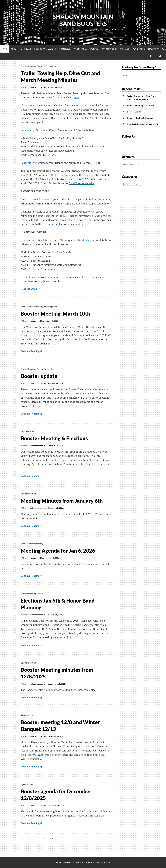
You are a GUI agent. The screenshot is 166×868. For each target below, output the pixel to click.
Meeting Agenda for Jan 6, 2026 (58, 551)
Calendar (26, 49)
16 (44, 838)
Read (31, 289)
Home (5, 49)
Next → (53, 838)
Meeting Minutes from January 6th (62, 501)
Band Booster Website (81, 183)
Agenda (24, 307)
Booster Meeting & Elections (54, 438)
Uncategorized (51, 307)
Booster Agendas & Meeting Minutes (52, 49)
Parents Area (80, 49)
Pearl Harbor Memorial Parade (148, 49)
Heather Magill (36, 321)
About (14, 49)
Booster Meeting (28, 66)
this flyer (32, 163)
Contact (125, 49)
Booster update (39, 376)
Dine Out (41, 66)
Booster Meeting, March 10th (55, 314)
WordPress (79, 862)
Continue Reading (32, 351)
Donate (94, 49)
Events (40, 369)
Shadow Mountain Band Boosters (83, 20)
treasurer (48, 224)
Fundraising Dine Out (33, 130)
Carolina (106, 862)
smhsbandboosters (37, 87)
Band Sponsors (109, 49)
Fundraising (51, 66)
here (76, 97)
